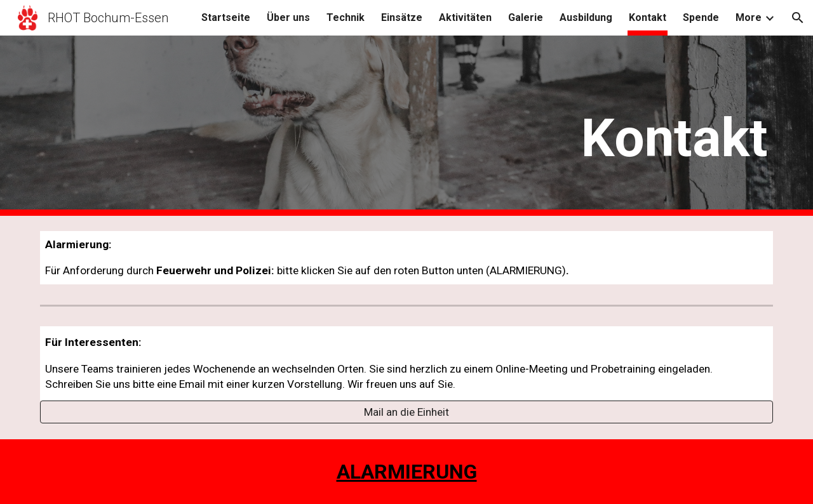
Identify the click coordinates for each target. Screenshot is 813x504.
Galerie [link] (526, 17)
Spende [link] (701, 17)
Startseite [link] (226, 17)
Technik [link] (346, 17)
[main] (532, 126)
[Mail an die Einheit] (406, 412)
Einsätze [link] (402, 17)
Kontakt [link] (648, 17)
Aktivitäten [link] (465, 17)
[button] (798, 18)
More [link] (749, 17)
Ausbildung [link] (586, 17)
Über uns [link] (288, 17)
